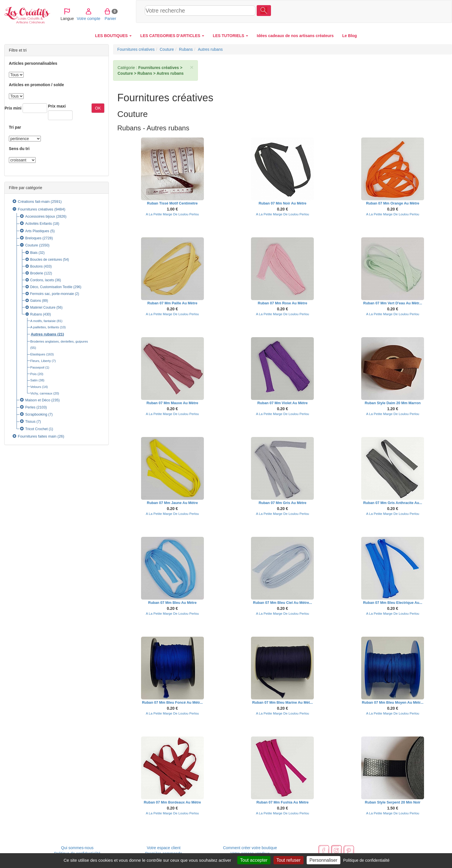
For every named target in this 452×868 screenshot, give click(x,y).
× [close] (192, 67)
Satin (34, 380)
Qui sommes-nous (77, 848)
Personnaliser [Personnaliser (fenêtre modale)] (324, 860)
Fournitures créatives (35, 209)
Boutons (37, 266)
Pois (33, 374)
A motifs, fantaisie (43, 321)
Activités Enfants (38, 224)
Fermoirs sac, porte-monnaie (52, 294)
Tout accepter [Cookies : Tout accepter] (254, 860)
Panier (409, 11)
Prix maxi (57, 106)
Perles (30, 407)
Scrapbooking (36, 414)
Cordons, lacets (42, 280)
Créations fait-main (34, 202)
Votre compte (387, 11)
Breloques (33, 238)
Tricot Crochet (36, 429)
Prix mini (13, 108)
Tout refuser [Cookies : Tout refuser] (288, 860)
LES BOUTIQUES (113, 36)
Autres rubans (44, 334)
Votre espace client (164, 848)
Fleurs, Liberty (41, 361)
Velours (36, 387)
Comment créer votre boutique (250, 848)
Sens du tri (19, 149)
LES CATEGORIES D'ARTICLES (172, 36)
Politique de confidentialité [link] (366, 860)
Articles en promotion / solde (36, 85)
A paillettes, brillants (45, 327)
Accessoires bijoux (40, 217)
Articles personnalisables (33, 63)
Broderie (37, 273)
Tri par (15, 127)
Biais (34, 253)
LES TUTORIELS (230, 36)
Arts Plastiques (37, 231)
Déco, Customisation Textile (51, 287)
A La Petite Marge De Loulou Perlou (172, 214)
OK (98, 108)
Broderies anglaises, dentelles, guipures (59, 341)
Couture (32, 245)
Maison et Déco (38, 400)
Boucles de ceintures (46, 260)
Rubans (36, 314)
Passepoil (37, 367)
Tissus (30, 422)
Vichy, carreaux (41, 393)
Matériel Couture (43, 307)
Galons (36, 301)
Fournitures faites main (37, 436)
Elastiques (38, 354)
